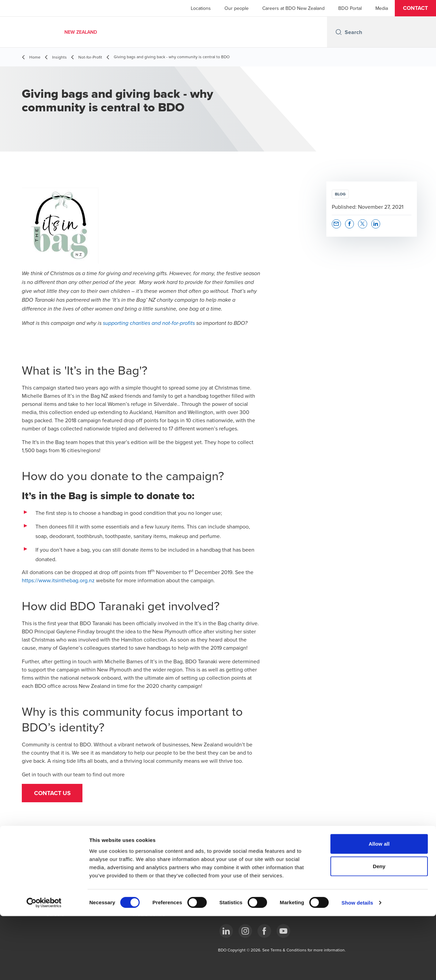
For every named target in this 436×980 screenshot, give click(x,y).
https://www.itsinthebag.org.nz (58, 580)
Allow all (379, 908)
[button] (415, 8)
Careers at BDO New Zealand (293, 8)
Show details (357, 967)
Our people (237, 8)
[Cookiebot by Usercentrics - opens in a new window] (44, 967)
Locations (201, 8)
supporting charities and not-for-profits (149, 323)
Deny (379, 930)
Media (382, 8)
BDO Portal (350, 8)
